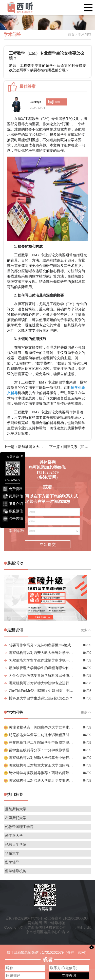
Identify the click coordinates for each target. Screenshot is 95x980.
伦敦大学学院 (16, 845)
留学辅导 (12, 862)
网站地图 (35, 923)
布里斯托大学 (16, 818)
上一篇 (25, 447)
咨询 (57, 102)
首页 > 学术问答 (80, 35)
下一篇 (70, 447)
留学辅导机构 (16, 871)
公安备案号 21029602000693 (66, 918)
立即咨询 (69, 975)
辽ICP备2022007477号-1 (24, 918)
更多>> (86, 630)
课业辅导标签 (55, 923)
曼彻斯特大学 (16, 809)
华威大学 (12, 853)
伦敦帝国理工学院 (19, 827)
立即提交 (48, 545)
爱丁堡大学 (14, 836)
